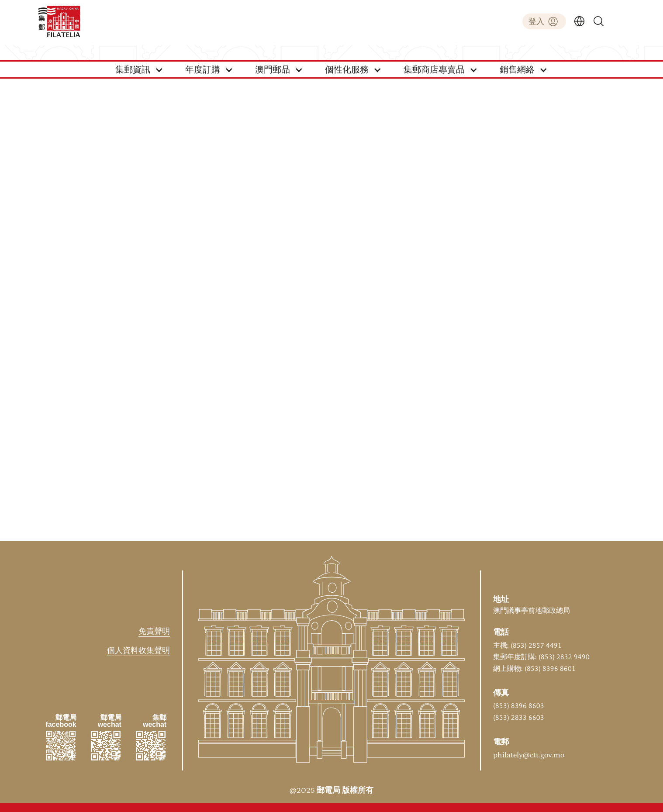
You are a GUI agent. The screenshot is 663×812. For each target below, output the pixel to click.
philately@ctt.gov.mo (529, 755)
